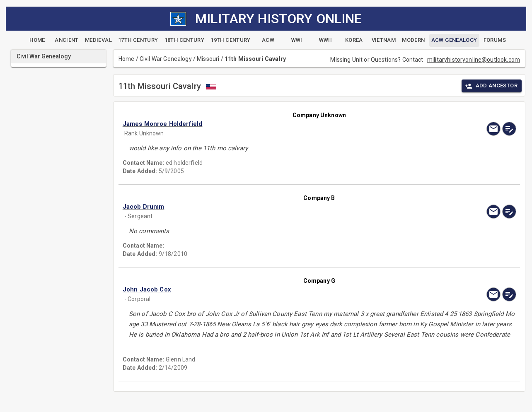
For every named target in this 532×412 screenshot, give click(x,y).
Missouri (208, 59)
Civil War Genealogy (166, 59)
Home (127, 59)
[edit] (509, 129)
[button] (260, 124)
